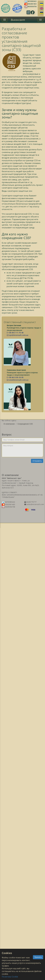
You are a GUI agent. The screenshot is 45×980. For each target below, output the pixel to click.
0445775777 (31, 502)
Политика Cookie (10, 977)
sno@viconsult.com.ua (18, 380)
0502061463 (32, 4)
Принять (38, 957)
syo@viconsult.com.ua (18, 335)
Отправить (37, 461)
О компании (9, 424)
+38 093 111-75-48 (15, 333)
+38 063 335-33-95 (15, 377)
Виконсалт (18, 20)
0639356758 (32, 6)
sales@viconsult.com (35, 504)
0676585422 (32, 1)
